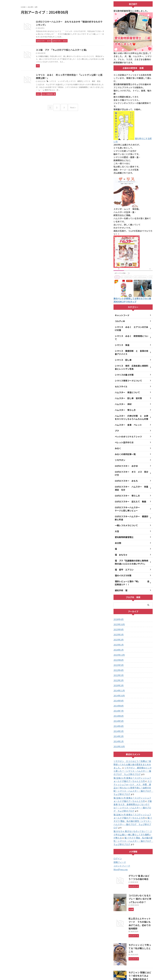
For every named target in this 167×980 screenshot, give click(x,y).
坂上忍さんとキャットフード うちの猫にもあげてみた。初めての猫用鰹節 (141, 894)
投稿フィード (119, 837)
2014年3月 (118, 722)
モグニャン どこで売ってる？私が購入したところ (141, 915)
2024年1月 (118, 640)
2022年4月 (118, 661)
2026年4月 (118, 610)
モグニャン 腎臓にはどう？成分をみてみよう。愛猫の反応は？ (141, 944)
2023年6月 (118, 651)
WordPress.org (120, 844)
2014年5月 (118, 712)
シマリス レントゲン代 (71, 91)
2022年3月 (118, 666)
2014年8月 (118, 696)
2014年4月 (118, 717)
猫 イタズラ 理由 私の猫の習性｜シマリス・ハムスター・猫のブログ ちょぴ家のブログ (133, 803)
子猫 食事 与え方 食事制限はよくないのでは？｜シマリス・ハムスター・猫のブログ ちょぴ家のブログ (133, 790)
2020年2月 (118, 676)
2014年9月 (118, 691)
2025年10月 (118, 615)
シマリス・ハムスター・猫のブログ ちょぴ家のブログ (83, 972)
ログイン (117, 833)
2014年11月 (118, 681)
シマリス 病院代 (87, 91)
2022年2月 (118, 671)
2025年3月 (118, 625)
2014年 (30, 7)
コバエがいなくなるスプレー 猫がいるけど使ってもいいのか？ (140, 871)
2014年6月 (118, 707)
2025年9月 (118, 620)
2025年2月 (118, 630)
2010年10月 (118, 737)
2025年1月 (118, 635)
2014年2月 (118, 727)
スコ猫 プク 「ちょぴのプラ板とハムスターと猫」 (73, 53)
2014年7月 (118, 701)
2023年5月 (118, 656)
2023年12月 (118, 645)
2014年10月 (118, 686)
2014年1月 (118, 732)
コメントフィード (121, 840)
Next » (72, 119)
